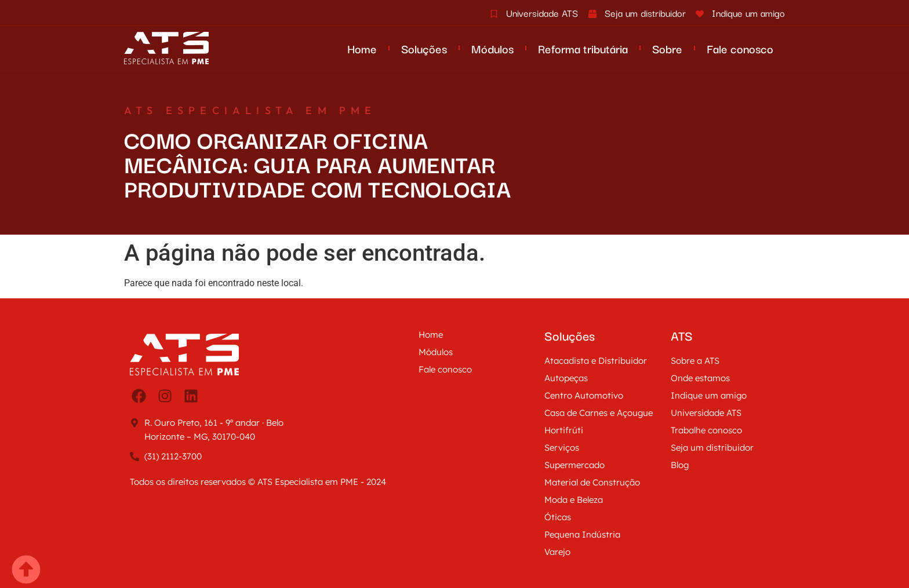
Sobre (667, 48)
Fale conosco (740, 48)
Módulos (492, 48)
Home (362, 48)
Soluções (424, 48)
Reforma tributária (583, 48)
